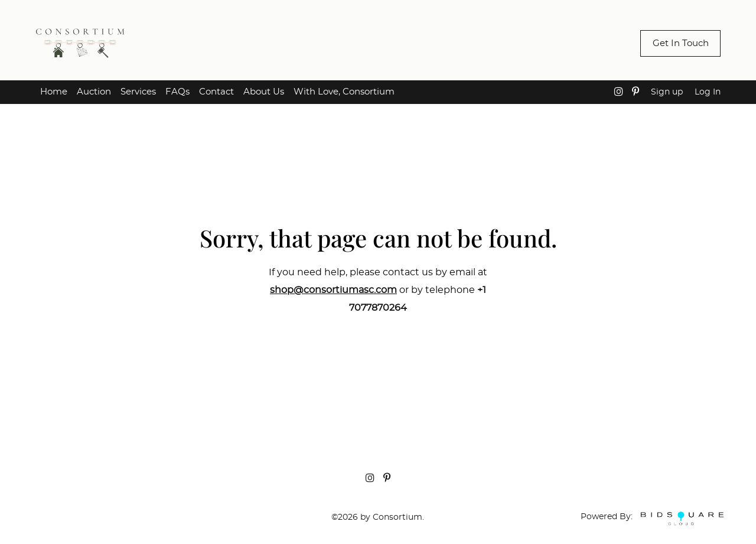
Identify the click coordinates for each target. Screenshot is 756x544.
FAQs (177, 92)
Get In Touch (681, 43)
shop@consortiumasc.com (333, 290)
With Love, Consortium (344, 92)
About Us (264, 92)
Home (54, 92)
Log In (708, 92)
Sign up (667, 92)
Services (138, 92)
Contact (216, 92)
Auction (94, 92)
